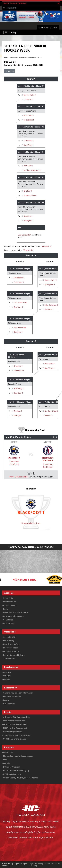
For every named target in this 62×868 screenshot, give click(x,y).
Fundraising (9, 640)
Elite (5, 760)
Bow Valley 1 (29, 145)
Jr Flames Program (12, 767)
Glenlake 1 (28, 191)
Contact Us (44, 27)
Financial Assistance (12, 696)
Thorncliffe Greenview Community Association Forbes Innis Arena (30, 134)
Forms (6, 700)
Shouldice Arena (14, 384)
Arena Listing (9, 637)
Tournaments (9, 659)
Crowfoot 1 (28, 99)
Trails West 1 (29, 141)
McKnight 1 (28, 221)
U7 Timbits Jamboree (13, 732)
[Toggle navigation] (11, 32)
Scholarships (9, 704)
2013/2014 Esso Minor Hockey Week (22, 58)
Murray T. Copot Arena (27, 90)
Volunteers (8, 620)
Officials (7, 676)
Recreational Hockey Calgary (16, 770)
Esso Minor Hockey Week (14, 721)
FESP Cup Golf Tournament (15, 724)
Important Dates (10, 648)
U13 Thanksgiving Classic (14, 739)
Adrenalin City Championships (17, 717)
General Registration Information (18, 693)
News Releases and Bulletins (16, 612)
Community (8, 752)
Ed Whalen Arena (15, 273)
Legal (6, 609)
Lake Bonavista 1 (25, 235)
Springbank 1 (29, 120)
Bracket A (46, 246)
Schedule (10, 71)
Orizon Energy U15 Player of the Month (21, 778)
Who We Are (9, 623)
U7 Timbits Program (12, 774)
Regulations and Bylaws (14, 655)
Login (55, 27)
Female (7, 763)
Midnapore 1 (29, 115)
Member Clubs (10, 602)
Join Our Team (10, 605)
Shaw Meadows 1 (30, 195)
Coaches (7, 672)
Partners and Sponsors (13, 616)
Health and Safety (11, 644)
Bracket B (28, 250)
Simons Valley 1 (30, 95)
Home (6, 58)
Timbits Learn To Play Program (17, 735)
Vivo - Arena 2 (44, 359)
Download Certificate (14, 463)
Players (7, 679)
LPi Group (34, 866)
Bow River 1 (28, 166)
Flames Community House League (18, 756)
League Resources (11, 651)
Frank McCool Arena (18, 477)
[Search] (33, 8)
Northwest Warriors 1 (32, 170)
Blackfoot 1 (28, 216)
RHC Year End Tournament (15, 728)
